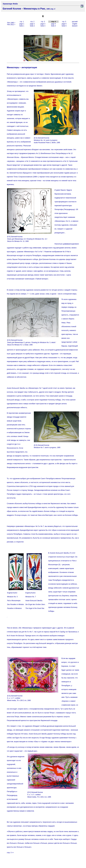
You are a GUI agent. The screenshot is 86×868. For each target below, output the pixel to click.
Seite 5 (64, 26)
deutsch (75, 26)
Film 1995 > (11, 23)
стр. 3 (43, 22)
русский (75, 22)
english (75, 24)
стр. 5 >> (10, 853)
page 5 (64, 24)
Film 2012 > (11, 25)
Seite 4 (53, 26)
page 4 (53, 24)
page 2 (32, 24)
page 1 (22, 24)
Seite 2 (32, 26)
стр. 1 (22, 22)
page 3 (43, 24)
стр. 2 (32, 22)
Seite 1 (22, 26)
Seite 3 (43, 26)
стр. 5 (64, 22)
